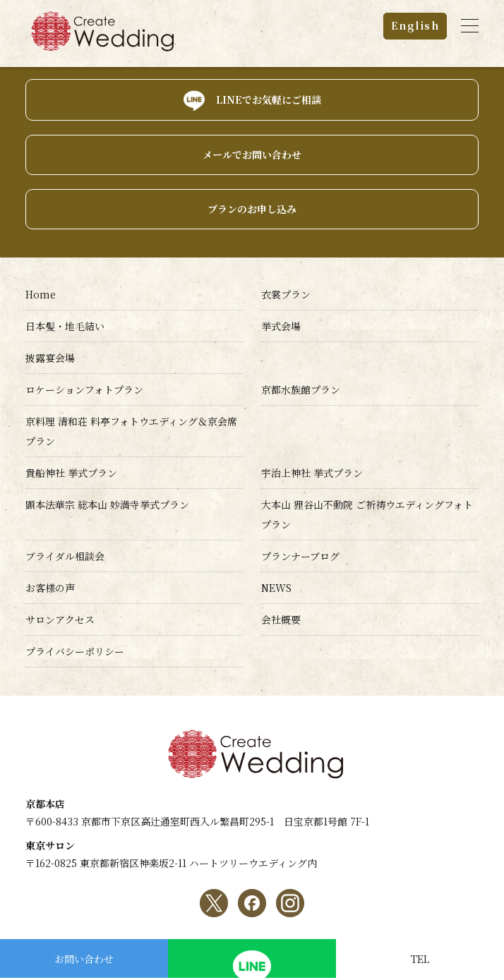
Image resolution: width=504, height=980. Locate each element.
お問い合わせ (84, 959)
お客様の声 (50, 588)
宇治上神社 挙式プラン (312, 473)
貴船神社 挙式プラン (71, 473)
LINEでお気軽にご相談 (269, 99)
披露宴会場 (50, 358)
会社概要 (281, 619)
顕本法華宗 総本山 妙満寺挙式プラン (107, 504)
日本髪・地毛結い (65, 326)
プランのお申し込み (252, 209)
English (415, 25)
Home (41, 294)
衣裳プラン (286, 294)
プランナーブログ (300, 556)
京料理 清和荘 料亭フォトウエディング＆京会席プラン (131, 431)
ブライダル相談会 (65, 556)
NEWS (276, 588)
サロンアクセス (60, 619)
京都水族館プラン (301, 389)
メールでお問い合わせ (252, 155)
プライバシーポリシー (75, 651)
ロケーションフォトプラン (84, 389)
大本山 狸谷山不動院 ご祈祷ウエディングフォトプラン (367, 514)
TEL (420, 959)
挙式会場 (281, 326)
